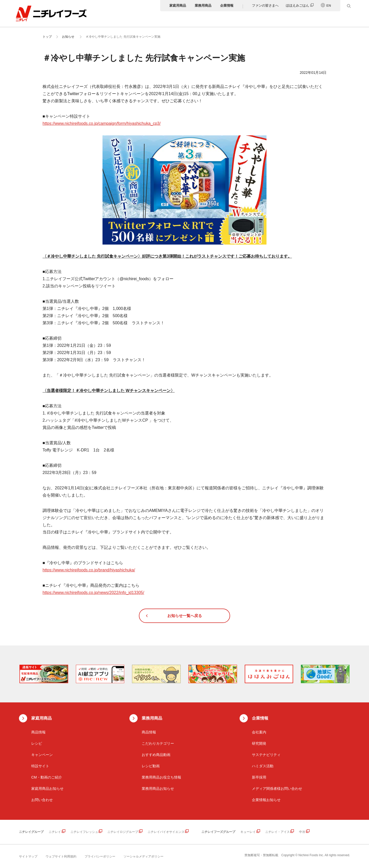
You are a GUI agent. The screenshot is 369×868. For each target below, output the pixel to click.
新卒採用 (259, 777)
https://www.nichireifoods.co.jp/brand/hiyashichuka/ (89, 570)
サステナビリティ (266, 755)
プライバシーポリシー (100, 856)
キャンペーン (42, 755)
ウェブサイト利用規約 (61, 856)
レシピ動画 (151, 766)
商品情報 (38, 732)
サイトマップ (28, 856)
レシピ (37, 743)
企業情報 (229, 6)
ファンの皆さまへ (268, 6)
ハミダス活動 (263, 766)
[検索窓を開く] (351, 6)
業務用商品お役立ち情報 (161, 777)
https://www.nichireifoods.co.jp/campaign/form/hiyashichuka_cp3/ (102, 123)
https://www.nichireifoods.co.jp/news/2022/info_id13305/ (93, 593)
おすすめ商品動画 (156, 755)
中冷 (302, 832)
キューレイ (248, 832)
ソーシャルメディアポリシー (143, 856)
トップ (47, 37)
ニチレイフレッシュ (84, 832)
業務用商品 (205, 6)
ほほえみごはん (300, 6)
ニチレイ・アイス (278, 832)
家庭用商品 (180, 6)
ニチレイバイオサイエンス (166, 832)
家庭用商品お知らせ (47, 789)
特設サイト (40, 766)
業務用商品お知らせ (158, 789)
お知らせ (68, 37)
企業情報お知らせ (266, 800)
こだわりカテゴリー (158, 743)
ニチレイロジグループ (123, 832)
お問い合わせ (42, 800)
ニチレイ (55, 832)
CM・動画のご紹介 (47, 777)
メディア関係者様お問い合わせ (277, 789)
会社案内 (259, 732)
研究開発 (259, 743)
